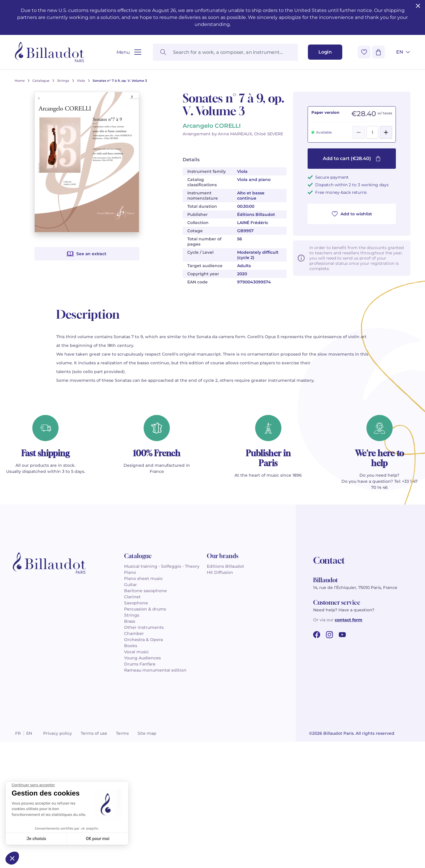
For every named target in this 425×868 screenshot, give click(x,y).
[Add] (386, 132)
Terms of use (94, 733)
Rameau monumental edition (155, 670)
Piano (130, 572)
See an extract (87, 254)
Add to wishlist (352, 214)
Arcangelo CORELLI (212, 126)
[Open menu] (129, 52)
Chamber (134, 633)
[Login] (325, 52)
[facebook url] (317, 635)
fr (18, 733)
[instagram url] (329, 635)
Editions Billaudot (225, 566)
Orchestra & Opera (143, 640)
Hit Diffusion (220, 572)
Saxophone (136, 603)
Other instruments (144, 627)
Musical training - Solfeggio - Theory (162, 566)
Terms (122, 733)
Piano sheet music (143, 578)
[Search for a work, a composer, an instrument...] (225, 52)
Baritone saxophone (146, 591)
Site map (147, 733)
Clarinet (132, 597)
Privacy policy (58, 733)
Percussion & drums (145, 609)
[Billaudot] (50, 52)
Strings (132, 615)
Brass (130, 621)
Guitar (131, 585)
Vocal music (136, 652)
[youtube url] (342, 635)
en (29, 733)
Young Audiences (142, 658)
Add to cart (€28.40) (352, 158)
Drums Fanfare (140, 664)
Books (131, 646)
